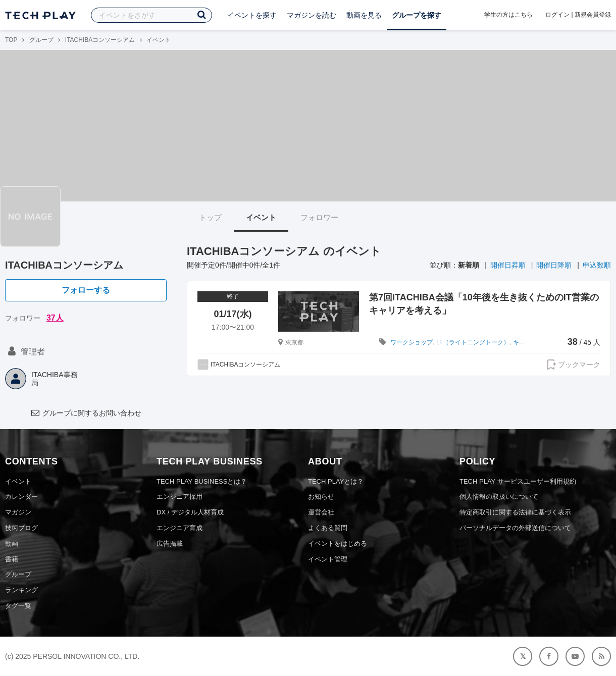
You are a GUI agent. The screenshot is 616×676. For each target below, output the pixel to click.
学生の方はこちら (508, 15)
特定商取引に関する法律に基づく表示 (515, 512)
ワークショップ (412, 342)
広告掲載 (170, 543)
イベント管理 (328, 559)
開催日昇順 (508, 265)
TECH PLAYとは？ (336, 481)
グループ (41, 40)
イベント (261, 217)
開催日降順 (554, 265)
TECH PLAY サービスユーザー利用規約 (518, 481)
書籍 (12, 559)
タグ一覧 (18, 606)
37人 (55, 318)
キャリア (525, 342)
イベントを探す (252, 15)
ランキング (21, 590)
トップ (210, 217)
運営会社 (321, 512)
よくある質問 (328, 528)
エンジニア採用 (179, 497)
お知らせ (321, 497)
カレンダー (21, 497)
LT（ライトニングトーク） (473, 342)
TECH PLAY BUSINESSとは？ (202, 481)
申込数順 (597, 265)
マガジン (18, 512)
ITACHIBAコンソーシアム (100, 40)
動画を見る (364, 15)
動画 (12, 543)
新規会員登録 (593, 15)
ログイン (557, 15)
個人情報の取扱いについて (499, 497)
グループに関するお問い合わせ (86, 413)
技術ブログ (21, 528)
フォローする (86, 290)
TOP (11, 40)
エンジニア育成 (179, 528)
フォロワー (319, 217)
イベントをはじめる (338, 543)
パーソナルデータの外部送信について (515, 528)
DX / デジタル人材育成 (190, 512)
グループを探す (417, 15)
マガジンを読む (312, 15)
